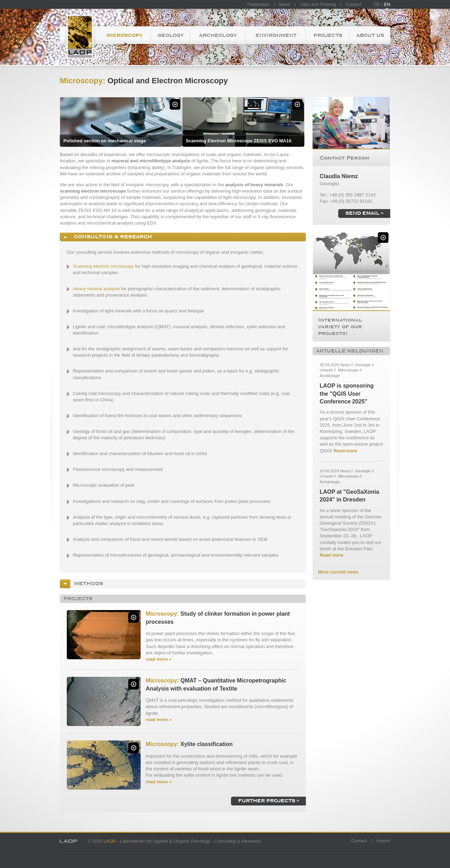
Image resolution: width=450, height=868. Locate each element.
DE (377, 4)
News (285, 4)
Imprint (383, 841)
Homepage (78, 35)
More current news (338, 572)
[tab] (183, 237)
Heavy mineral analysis (96, 289)
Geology (171, 35)
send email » (364, 213)
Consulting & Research (111, 237)
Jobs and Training (318, 4)
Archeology (218, 35)
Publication (258, 4)
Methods (87, 583)
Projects (328, 35)
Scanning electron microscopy (103, 266)
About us (370, 35)
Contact (353, 4)
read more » (159, 659)
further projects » (268, 801)
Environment (276, 35)
